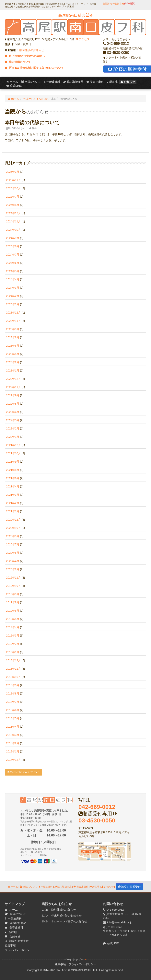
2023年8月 (13, 337)
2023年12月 (13, 313)
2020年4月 (13, 561)
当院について (31, 82)
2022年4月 (13, 412)
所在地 (112, 82)
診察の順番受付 (129, 887)
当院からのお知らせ (119, 4)
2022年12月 (13, 379)
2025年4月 (13, 205)
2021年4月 (13, 486)
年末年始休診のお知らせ (66, 916)
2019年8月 (13, 602)
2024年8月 (13, 246)
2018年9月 (13, 685)
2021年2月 (13, 503)
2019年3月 (13, 636)
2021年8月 (13, 470)
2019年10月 (13, 586)
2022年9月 (13, 395)
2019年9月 (13, 594)
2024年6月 (13, 263)
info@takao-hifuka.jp (120, 922)
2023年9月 (13, 329)
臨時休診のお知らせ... (32, 50)
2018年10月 (13, 677)
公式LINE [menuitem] (14, 86)
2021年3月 (13, 495)
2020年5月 (13, 553)
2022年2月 (13, 428)
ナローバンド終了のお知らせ (69, 921)
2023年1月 (13, 371)
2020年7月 (13, 544)
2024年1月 (13, 304)
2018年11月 (13, 669)
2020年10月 (13, 528)
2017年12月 (13, 760)
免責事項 (10, 945)
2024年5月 (13, 271)
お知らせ (128, 82)
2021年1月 (13, 511)
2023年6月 (13, 346)
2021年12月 (13, 445)
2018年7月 (13, 702)
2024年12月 (13, 213)
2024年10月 (13, 230)
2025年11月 (13, 180)
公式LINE (113, 943)
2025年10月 (13, 188)
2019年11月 (13, 578)
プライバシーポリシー (18, 950)
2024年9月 (13, 238)
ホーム (12, 82)
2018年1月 (13, 751)
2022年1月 (13, 437)
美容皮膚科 (81, 887)
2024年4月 (13, 279)
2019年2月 (13, 644)
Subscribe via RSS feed (23, 772)
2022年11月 (13, 387)
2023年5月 (13, 354)
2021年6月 (13, 478)
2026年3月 (13, 172)
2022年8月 (13, 404)
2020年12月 (13, 520)
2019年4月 (13, 627)
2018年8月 (13, 693)
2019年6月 (13, 611)
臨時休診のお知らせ (64, 910)
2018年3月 (13, 735)
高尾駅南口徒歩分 (76, 15)
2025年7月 (13, 197)
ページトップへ (76, 959)
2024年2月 (13, 296)
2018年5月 (13, 718)
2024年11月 (13, 221)
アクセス (83, 39)
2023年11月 (13, 321)
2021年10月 (13, 453)
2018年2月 (13, 743)
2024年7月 (13, 255)
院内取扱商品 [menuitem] (73, 82)
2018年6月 (13, 710)
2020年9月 (13, 536)
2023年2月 (13, 362)
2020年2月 (13, 569)
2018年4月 (13, 727)
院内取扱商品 (63, 887)
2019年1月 (13, 652)
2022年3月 (13, 420)
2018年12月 (13, 660)
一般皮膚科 (52, 82)
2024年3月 (13, 288)
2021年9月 (13, 462)
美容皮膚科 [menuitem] (95, 82)
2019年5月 (13, 619)
